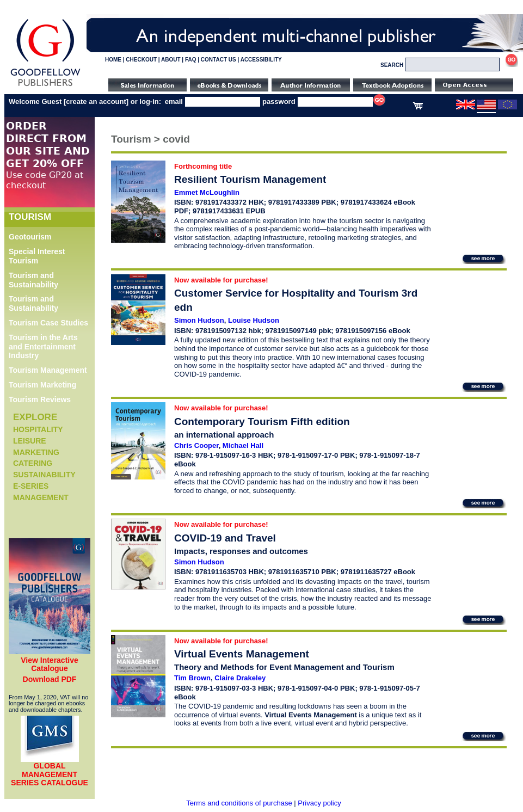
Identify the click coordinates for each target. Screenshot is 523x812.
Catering (33, 463)
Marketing (36, 452)
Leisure (30, 441)
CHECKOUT (141, 60)
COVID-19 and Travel (225, 538)
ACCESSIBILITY (261, 60)
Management (41, 497)
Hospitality (38, 429)
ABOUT (171, 60)
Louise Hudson (254, 320)
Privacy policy (319, 803)
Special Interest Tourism (37, 256)
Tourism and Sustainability (33, 280)
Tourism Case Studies (48, 323)
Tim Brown (192, 678)
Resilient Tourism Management (250, 179)
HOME (113, 60)
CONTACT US (219, 60)
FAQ (191, 60)
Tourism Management (48, 370)
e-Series (31, 486)
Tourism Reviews (40, 399)
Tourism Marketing (42, 385)
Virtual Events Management (242, 654)
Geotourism (30, 237)
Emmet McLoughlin (207, 192)
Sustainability (44, 475)
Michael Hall (243, 445)
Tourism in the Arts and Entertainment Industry (43, 347)
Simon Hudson (199, 320)
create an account (96, 101)
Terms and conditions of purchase (239, 803)
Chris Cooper (196, 445)
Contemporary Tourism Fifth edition (262, 422)
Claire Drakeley (240, 678)
